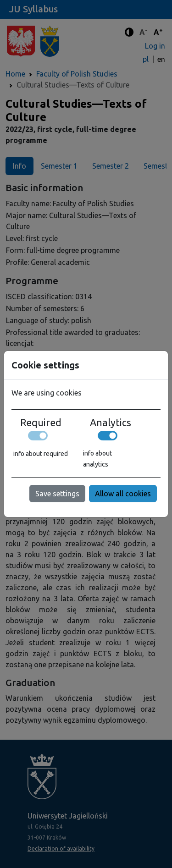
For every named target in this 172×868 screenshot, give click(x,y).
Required (41, 423)
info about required (41, 454)
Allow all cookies (123, 494)
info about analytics (97, 459)
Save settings (57, 494)
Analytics (111, 423)
